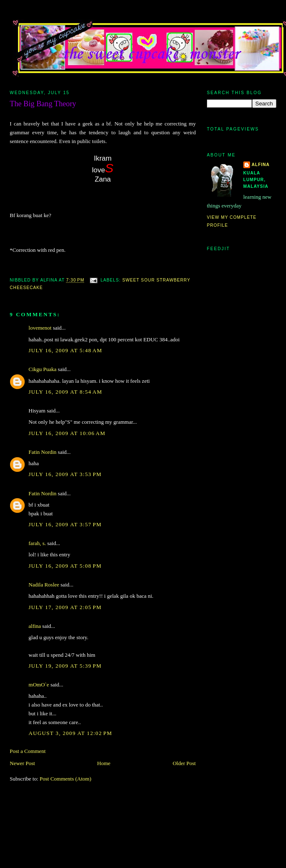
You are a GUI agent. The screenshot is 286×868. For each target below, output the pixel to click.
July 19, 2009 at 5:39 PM (65, 666)
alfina (35, 626)
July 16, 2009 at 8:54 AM (65, 392)
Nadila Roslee (44, 585)
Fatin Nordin (42, 452)
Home (104, 763)
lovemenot (40, 328)
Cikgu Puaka (42, 369)
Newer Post (22, 763)
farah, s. (37, 543)
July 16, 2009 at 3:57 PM (65, 524)
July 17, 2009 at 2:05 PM (65, 607)
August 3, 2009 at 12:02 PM (70, 733)
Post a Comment (28, 751)
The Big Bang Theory (43, 104)
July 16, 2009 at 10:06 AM (67, 433)
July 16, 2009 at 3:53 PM (65, 474)
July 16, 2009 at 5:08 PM (65, 566)
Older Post (184, 763)
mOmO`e (39, 685)
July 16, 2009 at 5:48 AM (65, 350)
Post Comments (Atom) (66, 779)
